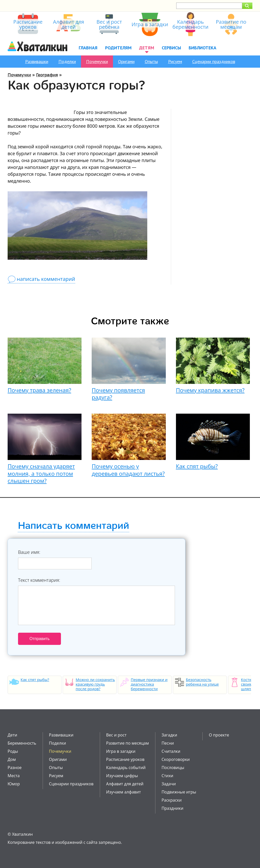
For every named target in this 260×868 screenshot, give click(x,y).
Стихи (167, 776)
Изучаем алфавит (124, 792)
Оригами (126, 61)
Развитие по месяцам (127, 743)
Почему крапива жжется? (210, 390)
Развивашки (37, 61)
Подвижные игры (179, 792)
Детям (147, 48)
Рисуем (175, 61)
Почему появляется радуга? (118, 394)
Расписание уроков (125, 759)
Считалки (171, 751)
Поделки (67, 61)
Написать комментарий (74, 526)
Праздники (172, 808)
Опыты (151, 61)
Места (14, 776)
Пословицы (173, 768)
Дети (12, 735)
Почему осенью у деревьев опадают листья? (128, 470)
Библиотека (202, 48)
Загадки (169, 735)
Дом (12, 759)
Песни (168, 743)
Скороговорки (176, 759)
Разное (15, 768)
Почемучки (97, 61)
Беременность (22, 743)
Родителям (118, 48)
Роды (13, 751)
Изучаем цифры (122, 776)
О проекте (219, 735)
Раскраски (172, 800)
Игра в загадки (121, 751)
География (47, 75)
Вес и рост (116, 735)
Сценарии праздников (214, 61)
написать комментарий (46, 279)
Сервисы (171, 48)
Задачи (169, 784)
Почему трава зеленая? (39, 390)
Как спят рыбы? (197, 466)
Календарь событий (126, 768)
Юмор (14, 784)
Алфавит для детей (125, 784)
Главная (88, 48)
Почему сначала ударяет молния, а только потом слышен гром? (41, 473)
